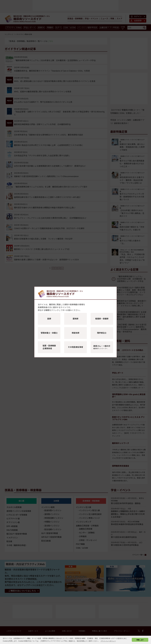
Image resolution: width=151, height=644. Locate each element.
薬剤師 (75, 319)
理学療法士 (102, 333)
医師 (49, 319)
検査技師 (75, 333)
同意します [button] (140, 640)
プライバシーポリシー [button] (108, 641)
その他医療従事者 (75, 347)
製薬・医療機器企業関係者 (49, 347)
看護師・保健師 (102, 319)
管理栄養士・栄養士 (49, 333)
